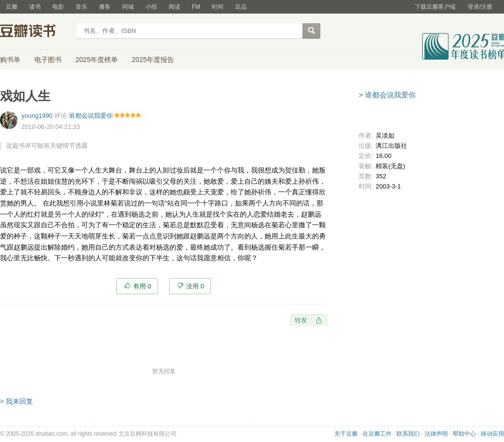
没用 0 (195, 286)
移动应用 (492, 434)
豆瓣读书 (35, 32)
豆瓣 (12, 7)
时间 (218, 7)
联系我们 (408, 434)
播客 (105, 7)
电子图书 (48, 60)
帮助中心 (464, 434)
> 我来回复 (16, 401)
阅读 (174, 7)
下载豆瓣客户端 (435, 7)
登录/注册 (480, 7)
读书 (35, 7)
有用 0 (142, 286)
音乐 (81, 7)
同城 (128, 7)
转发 (301, 320)
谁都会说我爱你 (91, 116)
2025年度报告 (153, 60)
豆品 (241, 7)
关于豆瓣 (346, 434)
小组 (151, 7)
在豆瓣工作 (377, 434)
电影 (58, 7)
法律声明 (436, 434)
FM (196, 7)
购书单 (10, 60)
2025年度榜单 (97, 60)
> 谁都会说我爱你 (387, 95)
